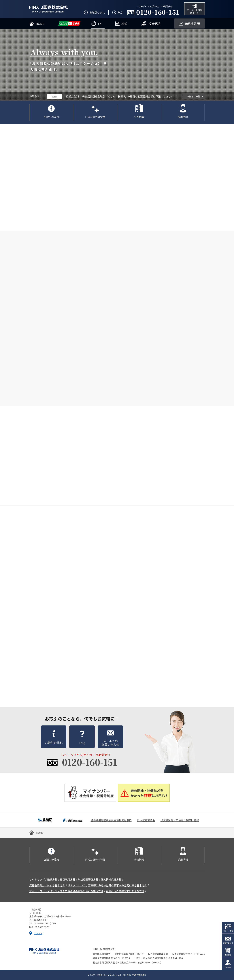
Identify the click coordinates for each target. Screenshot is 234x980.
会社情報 (139, 117)
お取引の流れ (51, 117)
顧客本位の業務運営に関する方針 (125, 891)
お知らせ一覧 (194, 96)
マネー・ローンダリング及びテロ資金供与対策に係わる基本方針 (66, 891)
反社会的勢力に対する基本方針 (47, 885)
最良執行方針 (68, 879)
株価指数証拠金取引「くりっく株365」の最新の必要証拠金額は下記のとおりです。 (128, 96)
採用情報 (183, 117)
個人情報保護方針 (111, 879)
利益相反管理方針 (88, 879)
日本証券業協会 (146, 820)
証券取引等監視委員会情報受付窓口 (111, 820)
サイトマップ (37, 879)
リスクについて (77, 885)
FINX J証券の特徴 (95, 117)
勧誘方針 (52, 879)
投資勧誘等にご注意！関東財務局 (180, 820)
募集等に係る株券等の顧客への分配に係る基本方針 (118, 885)
